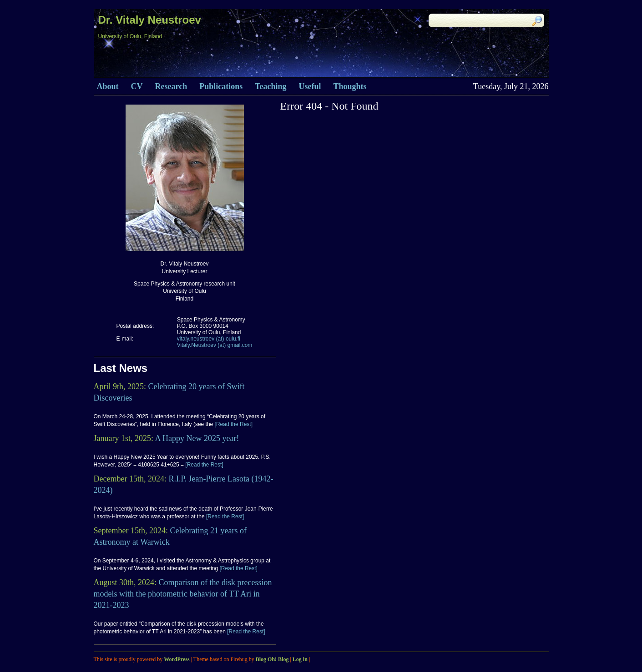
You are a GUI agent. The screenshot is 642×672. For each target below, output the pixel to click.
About (108, 86)
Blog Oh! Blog (272, 659)
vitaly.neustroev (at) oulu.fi (209, 339)
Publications (221, 86)
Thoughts (350, 86)
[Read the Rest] (233, 424)
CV (137, 86)
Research (171, 86)
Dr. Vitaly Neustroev (150, 20)
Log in (300, 659)
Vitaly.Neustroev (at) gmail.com (215, 345)
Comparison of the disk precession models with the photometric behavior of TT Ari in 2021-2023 (183, 594)
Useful (310, 86)
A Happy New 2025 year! (197, 438)
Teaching (270, 86)
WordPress (177, 659)
